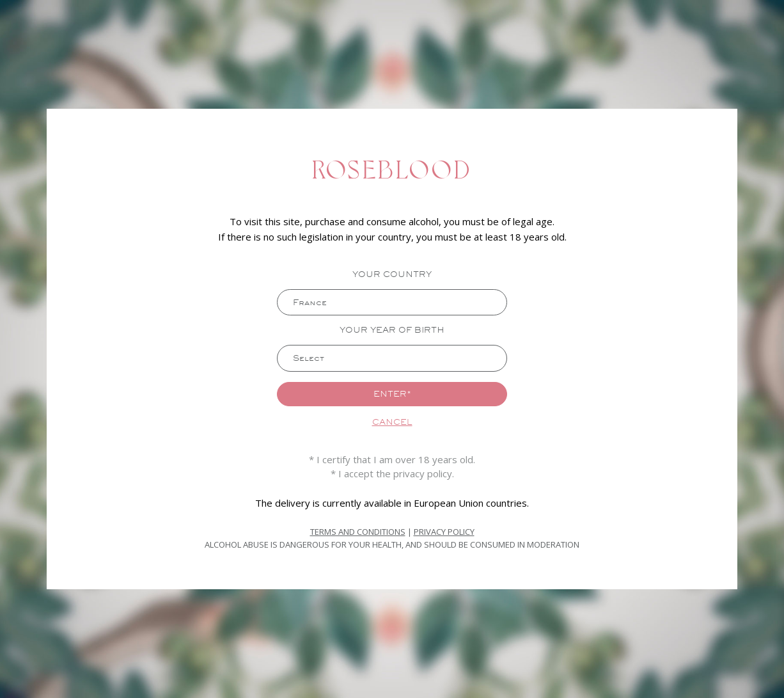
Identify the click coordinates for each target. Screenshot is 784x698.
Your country (392, 274)
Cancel (392, 423)
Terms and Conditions (358, 532)
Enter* (392, 394)
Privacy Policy (444, 532)
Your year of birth (392, 329)
